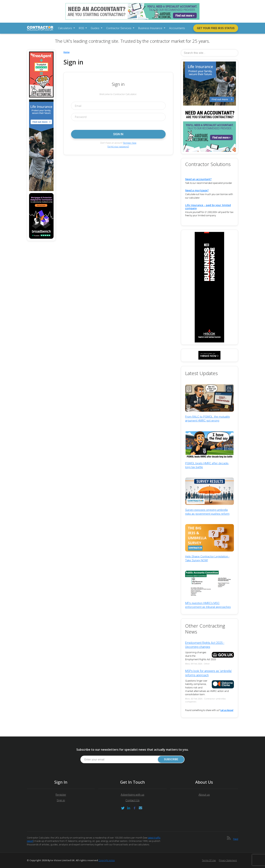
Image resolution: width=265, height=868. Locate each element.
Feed (236, 839)
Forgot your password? (118, 147)
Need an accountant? (198, 179)
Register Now (130, 143)
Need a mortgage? (197, 190)
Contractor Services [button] (119, 28)
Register (61, 795)
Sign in (61, 800)
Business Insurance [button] (151, 28)
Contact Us (132, 800)
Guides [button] (95, 28)
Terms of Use (209, 860)
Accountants (177, 28)
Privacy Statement (228, 860)
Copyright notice (107, 860)
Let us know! (227, 710)
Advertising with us (132, 795)
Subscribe (171, 759)
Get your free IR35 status (216, 28)
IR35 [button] (82, 28)
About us (204, 795)
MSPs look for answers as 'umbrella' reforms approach (208, 673)
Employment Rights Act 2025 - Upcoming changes (205, 645)
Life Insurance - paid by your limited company (208, 207)
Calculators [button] (65, 28)
